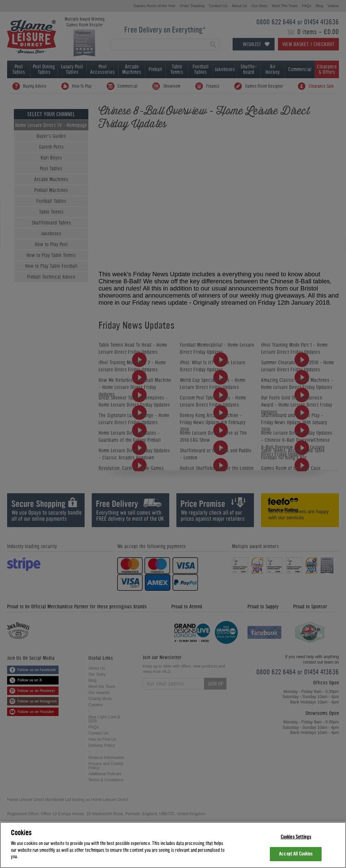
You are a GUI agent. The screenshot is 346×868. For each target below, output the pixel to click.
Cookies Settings (296, 837)
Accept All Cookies (296, 854)
